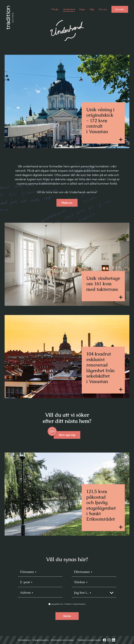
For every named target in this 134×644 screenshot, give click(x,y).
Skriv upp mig (67, 435)
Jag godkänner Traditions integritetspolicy (69, 604)
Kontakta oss (24, 640)
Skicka (67, 616)
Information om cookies (62, 640)
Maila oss (67, 203)
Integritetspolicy (41, 640)
